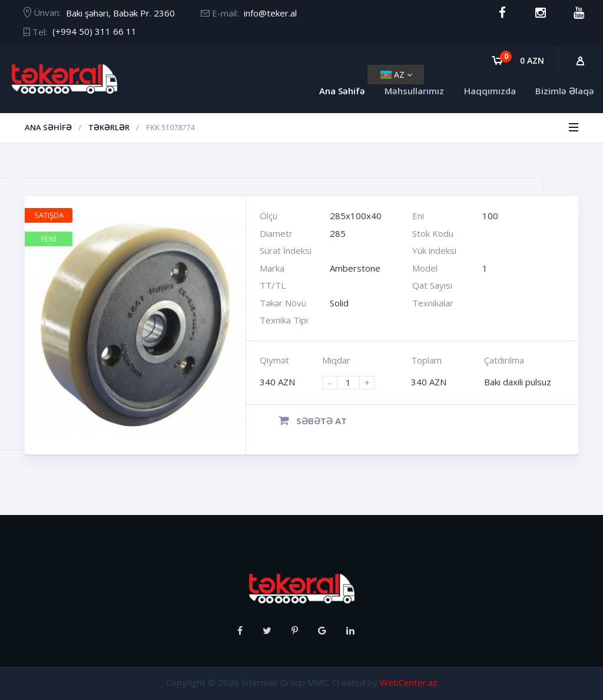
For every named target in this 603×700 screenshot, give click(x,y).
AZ (396, 75)
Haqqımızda (490, 91)
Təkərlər (109, 127)
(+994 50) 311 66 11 (95, 31)
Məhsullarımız (414, 91)
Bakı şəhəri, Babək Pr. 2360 (120, 13)
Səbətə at (313, 421)
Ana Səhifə (342, 91)
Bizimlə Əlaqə (565, 91)
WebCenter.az (409, 682)
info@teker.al (270, 13)
